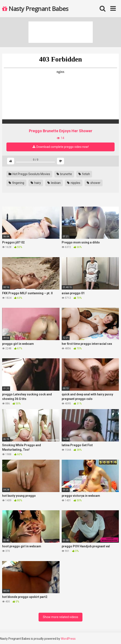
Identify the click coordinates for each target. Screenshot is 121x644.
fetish (84, 174)
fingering (16, 183)
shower (94, 183)
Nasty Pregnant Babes (35, 9)
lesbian (54, 183)
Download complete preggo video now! (61, 147)
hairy (36, 183)
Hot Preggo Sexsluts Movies (29, 174)
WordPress (68, 639)
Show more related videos (60, 617)
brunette (64, 174)
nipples (74, 183)
